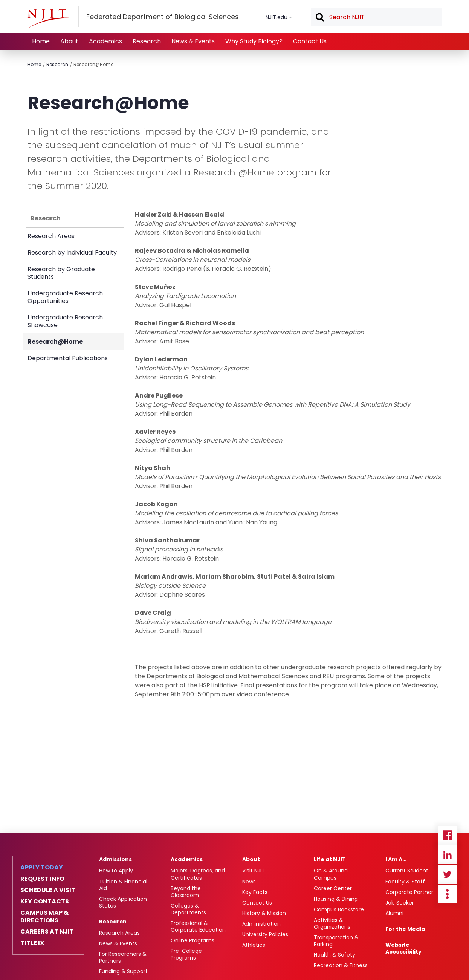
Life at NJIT (330, 859)
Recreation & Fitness (341, 965)
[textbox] (376, 17)
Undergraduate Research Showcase (65, 321)
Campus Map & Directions (44, 917)
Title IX (32, 943)
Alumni (394, 913)
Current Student (407, 871)
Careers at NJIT (47, 932)
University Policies (265, 934)
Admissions (115, 859)
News (249, 882)
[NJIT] (49, 18)
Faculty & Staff (405, 882)
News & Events (193, 41)
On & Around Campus (331, 874)
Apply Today (42, 868)
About (69, 41)
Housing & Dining (336, 899)
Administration (261, 924)
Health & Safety (335, 955)
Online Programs (192, 940)
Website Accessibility (403, 948)
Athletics (254, 945)
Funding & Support (123, 971)
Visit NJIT (254, 871)
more (448, 894)
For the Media (405, 929)
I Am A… (396, 859)
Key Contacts (45, 902)
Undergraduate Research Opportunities (65, 297)
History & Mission (264, 913)
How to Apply (116, 871)
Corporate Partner (409, 892)
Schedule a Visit (48, 890)
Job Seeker (400, 903)
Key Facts (255, 892)
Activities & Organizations (332, 923)
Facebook (448, 835)
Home (41, 41)
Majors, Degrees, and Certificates (198, 874)
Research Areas (51, 236)
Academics (105, 41)
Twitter (448, 874)
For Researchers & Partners (123, 957)
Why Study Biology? (254, 41)
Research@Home (93, 64)
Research (147, 41)
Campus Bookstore (339, 909)
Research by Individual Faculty (72, 253)
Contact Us (310, 41)
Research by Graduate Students (61, 273)
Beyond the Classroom (186, 892)
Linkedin (448, 855)
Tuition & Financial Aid (123, 885)
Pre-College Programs (186, 954)
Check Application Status (123, 902)
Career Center (333, 888)
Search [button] (319, 18)
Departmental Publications (68, 358)
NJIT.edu (277, 17)
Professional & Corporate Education (198, 926)
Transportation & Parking (336, 941)
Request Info (42, 879)
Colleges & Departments (188, 909)
